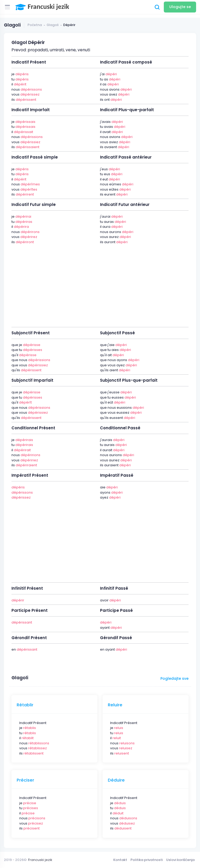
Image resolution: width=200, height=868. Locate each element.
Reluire (115, 705)
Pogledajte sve (174, 678)
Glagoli (53, 25)
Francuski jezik (40, 860)
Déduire (116, 780)
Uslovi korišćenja (180, 860)
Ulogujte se (180, 7)
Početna (35, 25)
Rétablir (25, 705)
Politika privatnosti (147, 860)
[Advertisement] (100, 283)
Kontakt (120, 860)
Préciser (25, 780)
